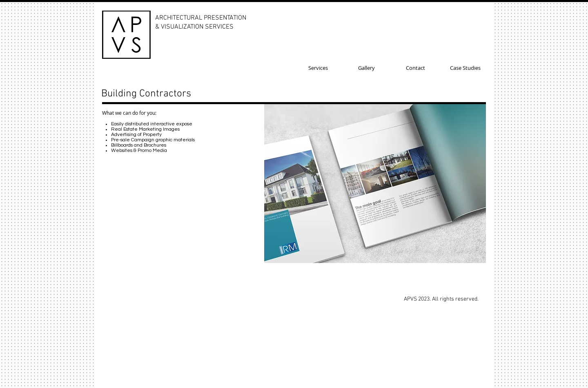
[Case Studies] (465, 68)
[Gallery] (366, 68)
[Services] (318, 68)
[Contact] (415, 68)
